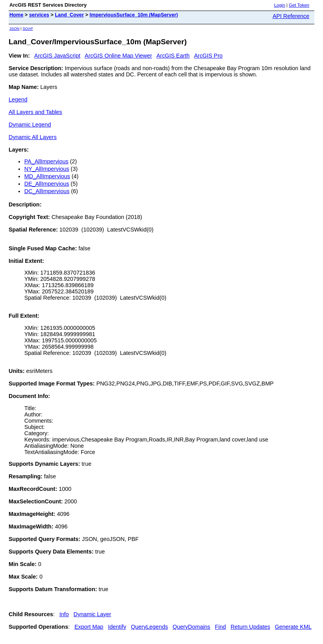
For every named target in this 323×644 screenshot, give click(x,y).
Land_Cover (69, 15)
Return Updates (250, 627)
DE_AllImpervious (47, 184)
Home (16, 15)
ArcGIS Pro (208, 56)
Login (279, 5)
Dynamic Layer (93, 614)
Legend (18, 99)
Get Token (299, 5)
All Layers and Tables (35, 112)
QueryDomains (191, 627)
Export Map (89, 627)
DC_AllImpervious (47, 191)
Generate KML (293, 627)
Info (64, 614)
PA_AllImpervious (46, 161)
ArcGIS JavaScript (57, 56)
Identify (117, 627)
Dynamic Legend (30, 125)
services (39, 15)
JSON (15, 28)
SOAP (28, 28)
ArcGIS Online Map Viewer (118, 56)
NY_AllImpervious (47, 169)
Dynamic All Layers (33, 137)
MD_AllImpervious (47, 176)
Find (220, 627)
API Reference (291, 16)
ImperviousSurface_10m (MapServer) (134, 15)
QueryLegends (149, 627)
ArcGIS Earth (173, 56)
